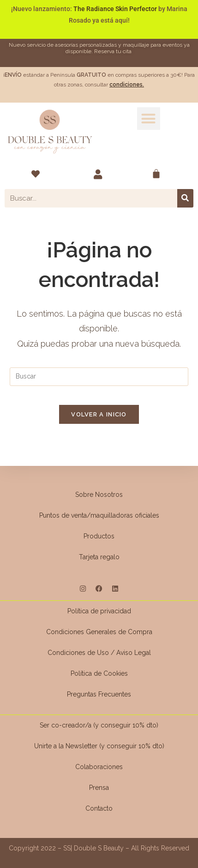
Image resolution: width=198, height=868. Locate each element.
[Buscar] (185, 198)
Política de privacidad (99, 611)
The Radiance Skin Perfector (115, 9)
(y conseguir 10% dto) (126, 725)
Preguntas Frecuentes (99, 694)
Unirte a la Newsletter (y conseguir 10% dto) (99, 746)
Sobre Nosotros (99, 495)
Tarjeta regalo (99, 557)
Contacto (99, 808)
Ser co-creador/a (66, 725)
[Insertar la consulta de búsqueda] (99, 377)
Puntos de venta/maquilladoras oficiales (99, 515)
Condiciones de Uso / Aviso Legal (99, 653)
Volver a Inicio (99, 414)
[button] (149, 119)
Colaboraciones (99, 767)
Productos (99, 536)
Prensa (99, 788)
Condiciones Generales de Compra (99, 632)
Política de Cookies (99, 673)
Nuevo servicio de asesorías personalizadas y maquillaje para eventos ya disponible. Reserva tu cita (99, 48)
